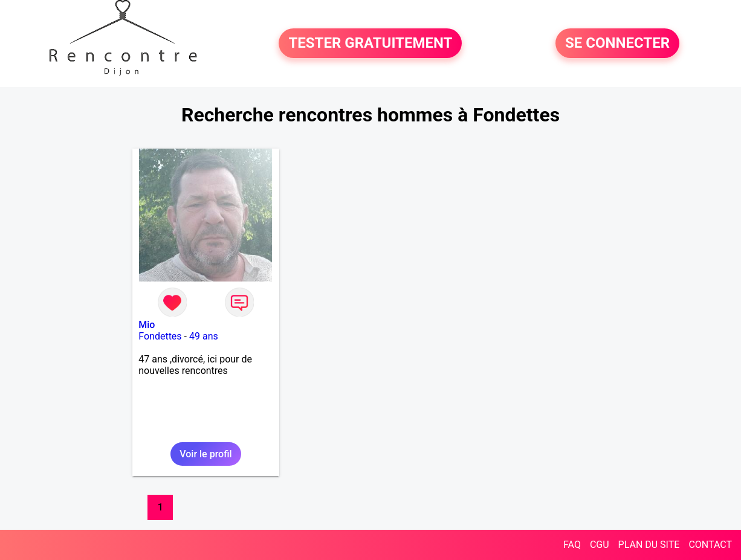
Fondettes (160, 336)
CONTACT (710, 545)
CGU (600, 545)
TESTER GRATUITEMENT (370, 43)
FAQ (572, 545)
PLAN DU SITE (649, 545)
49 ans (204, 336)
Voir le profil (205, 454)
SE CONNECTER (617, 43)
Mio (147, 325)
